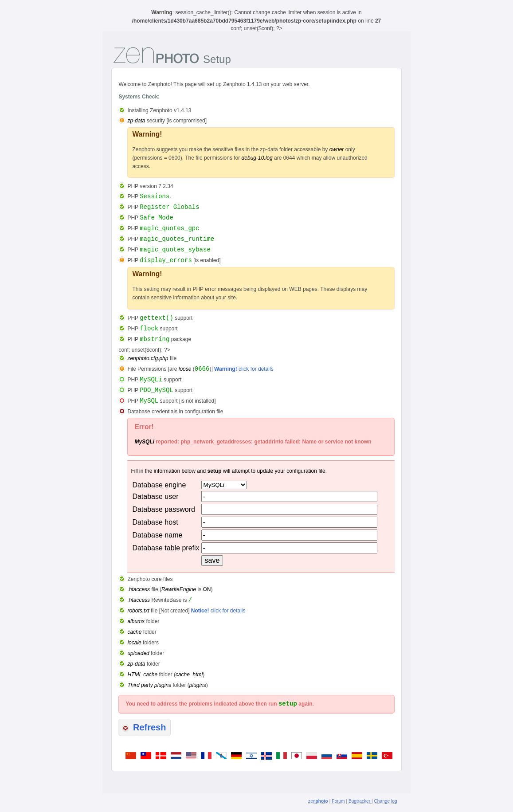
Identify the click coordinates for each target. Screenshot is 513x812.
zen (318, 801)
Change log (385, 801)
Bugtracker (360, 801)
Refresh (144, 727)
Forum (338, 801)
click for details (244, 369)
